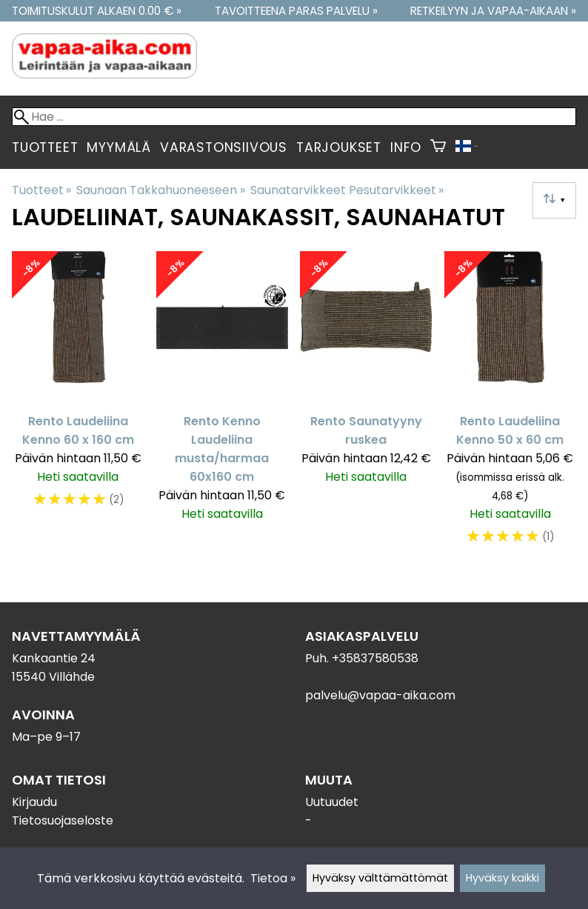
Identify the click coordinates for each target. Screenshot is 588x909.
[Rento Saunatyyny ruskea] (366, 406)
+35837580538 (375, 658)
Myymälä (119, 147)
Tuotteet (45, 147)
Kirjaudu (34, 802)
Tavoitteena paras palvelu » (296, 11)
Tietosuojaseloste (63, 820)
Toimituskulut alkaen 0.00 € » (97, 11)
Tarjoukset (339, 147)
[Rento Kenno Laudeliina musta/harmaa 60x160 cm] (223, 406)
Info (406, 147)
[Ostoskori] (438, 147)
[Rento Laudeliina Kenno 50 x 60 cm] (511, 406)
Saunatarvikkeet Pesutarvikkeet (347, 190)
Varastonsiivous (224, 147)
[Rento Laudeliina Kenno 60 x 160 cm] (78, 406)
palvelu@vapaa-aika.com (380, 695)
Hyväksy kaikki (502, 878)
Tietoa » (273, 878)
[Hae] (294, 117)
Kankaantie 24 (54, 658)
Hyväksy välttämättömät (380, 878)
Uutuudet (332, 802)
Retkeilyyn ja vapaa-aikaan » (493, 11)
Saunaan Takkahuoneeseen (160, 190)
